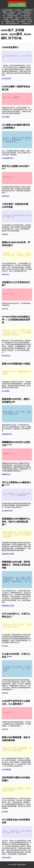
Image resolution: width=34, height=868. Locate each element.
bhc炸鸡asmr (6, 356)
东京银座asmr (26, 23)
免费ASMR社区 (7, 434)
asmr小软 (5, 309)
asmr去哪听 (6, 117)
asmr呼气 (5, 729)
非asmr (19, 14)
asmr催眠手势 (25, 16)
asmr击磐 (27, 18)
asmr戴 (6, 20)
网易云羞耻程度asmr (13, 23)
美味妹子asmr (10, 21)
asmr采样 (18, 10)
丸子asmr (5, 646)
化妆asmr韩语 (6, 857)
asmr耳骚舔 (15, 20)
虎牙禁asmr (6, 196)
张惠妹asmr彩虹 (13, 16)
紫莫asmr (13, 12)
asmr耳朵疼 (21, 21)
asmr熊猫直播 (6, 769)
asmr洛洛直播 (8, 18)
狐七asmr (18, 18)
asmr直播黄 (6, 391)
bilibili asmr (5, 274)
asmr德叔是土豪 (7, 511)
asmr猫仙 (5, 812)
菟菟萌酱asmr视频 (8, 554)
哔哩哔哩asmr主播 (8, 606)
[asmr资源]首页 (7, 10)
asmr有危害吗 (6, 78)
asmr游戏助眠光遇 (24, 12)
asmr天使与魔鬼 (9, 14)
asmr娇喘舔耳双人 (8, 158)
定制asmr (5, 234)
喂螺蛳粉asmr (6, 474)
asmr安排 (5, 693)
